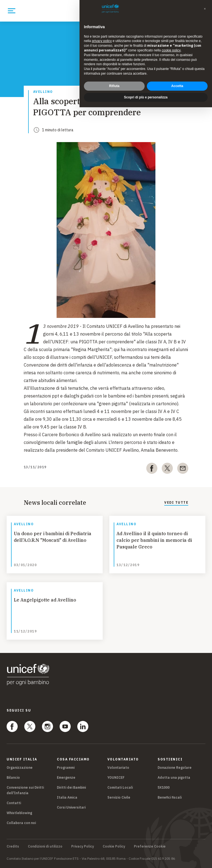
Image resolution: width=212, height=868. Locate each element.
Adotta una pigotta (174, 777)
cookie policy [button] (171, 50)
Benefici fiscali (170, 797)
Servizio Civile (119, 797)
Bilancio (13, 777)
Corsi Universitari (71, 807)
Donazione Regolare (175, 768)
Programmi (66, 768)
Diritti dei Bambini (71, 787)
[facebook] (152, 469)
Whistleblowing (19, 813)
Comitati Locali (120, 787)
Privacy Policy (83, 846)
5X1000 (164, 787)
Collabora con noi (21, 823)
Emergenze (66, 777)
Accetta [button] (177, 86)
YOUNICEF (116, 777)
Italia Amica (67, 797)
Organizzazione (20, 768)
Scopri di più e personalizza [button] (146, 97)
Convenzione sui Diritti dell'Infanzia (25, 790)
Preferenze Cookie (150, 846)
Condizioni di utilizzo (45, 846)
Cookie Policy (114, 846)
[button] (205, 9)
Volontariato (118, 768)
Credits (13, 846)
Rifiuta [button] (114, 86)
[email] (183, 469)
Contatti (14, 803)
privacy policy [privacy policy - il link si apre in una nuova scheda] (102, 41)
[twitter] (167, 469)
